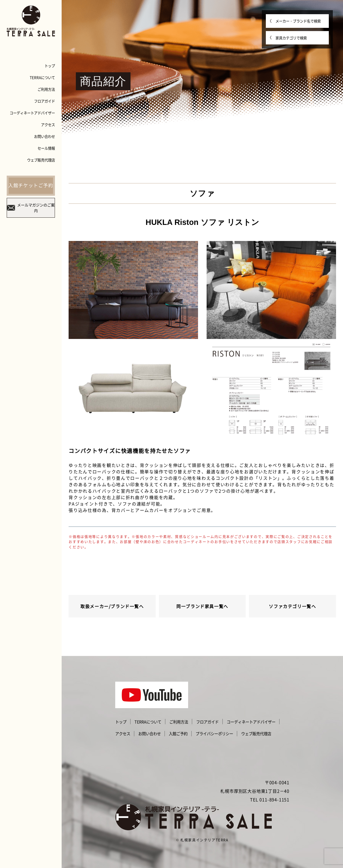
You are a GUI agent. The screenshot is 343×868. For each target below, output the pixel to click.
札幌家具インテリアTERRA (204, 840)
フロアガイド (44, 101)
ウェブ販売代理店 (41, 160)
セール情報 (46, 148)
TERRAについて (42, 77)
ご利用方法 (46, 89)
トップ (50, 66)
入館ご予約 (178, 734)
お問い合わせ (44, 136)
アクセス (48, 124)
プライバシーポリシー (214, 734)
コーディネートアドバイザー (32, 113)
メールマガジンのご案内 (31, 208)
